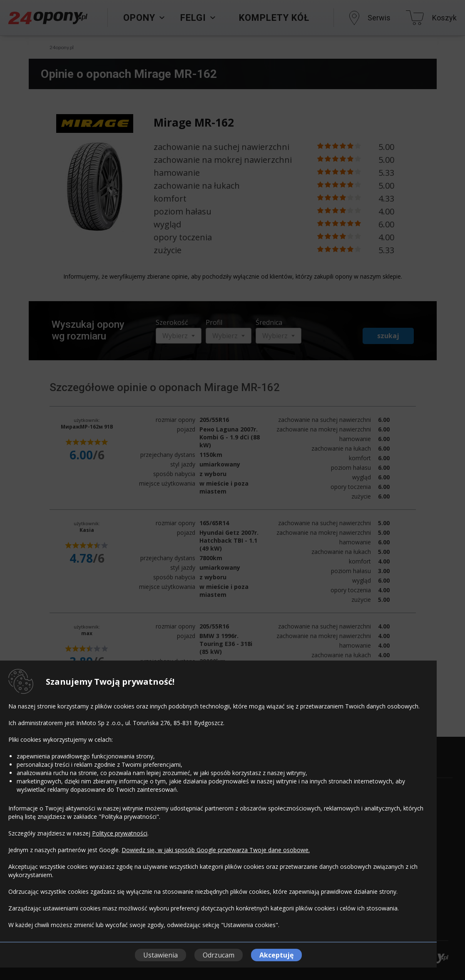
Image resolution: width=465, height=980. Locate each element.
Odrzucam (219, 955)
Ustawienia (160, 955)
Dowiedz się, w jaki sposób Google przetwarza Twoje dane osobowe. (216, 850)
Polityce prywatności (120, 833)
